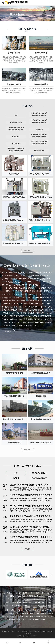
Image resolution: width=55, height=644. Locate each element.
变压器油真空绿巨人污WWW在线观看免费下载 (41, 174)
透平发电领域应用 (14, 84)
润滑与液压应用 (41, 53)
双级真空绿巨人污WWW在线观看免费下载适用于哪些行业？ (31, 527)
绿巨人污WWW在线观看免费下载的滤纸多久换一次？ (31, 506)
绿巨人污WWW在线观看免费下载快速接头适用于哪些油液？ (31, 537)
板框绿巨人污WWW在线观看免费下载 (41, 243)
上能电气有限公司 (14, 443)
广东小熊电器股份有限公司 (14, 396)
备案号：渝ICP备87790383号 (27, 636)
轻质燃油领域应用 (41, 84)
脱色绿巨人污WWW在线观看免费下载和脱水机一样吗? (31, 485)
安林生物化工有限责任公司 (41, 443)
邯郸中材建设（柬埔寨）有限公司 (15, 419)
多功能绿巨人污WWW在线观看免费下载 (15, 197)
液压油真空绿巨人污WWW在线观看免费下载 (15, 220)
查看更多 (28, 251)
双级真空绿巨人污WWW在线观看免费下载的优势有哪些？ (31, 516)
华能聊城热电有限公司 (14, 373)
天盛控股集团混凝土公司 (41, 373)
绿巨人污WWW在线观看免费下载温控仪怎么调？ (31, 495)
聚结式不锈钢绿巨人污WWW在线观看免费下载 (41, 220)
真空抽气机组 (14, 174)
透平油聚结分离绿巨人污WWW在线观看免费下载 (41, 197)
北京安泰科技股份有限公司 (41, 419)
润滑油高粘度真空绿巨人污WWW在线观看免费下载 (15, 243)
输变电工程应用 (14, 53)
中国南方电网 (41, 396)
